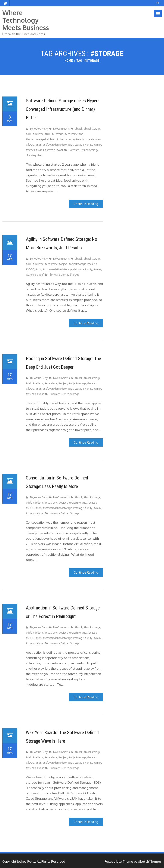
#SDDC (30, 145)
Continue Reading (86, 204)
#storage (78, 145)
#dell (29, 134)
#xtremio (50, 150)
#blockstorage (92, 129)
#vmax (97, 145)
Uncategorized (34, 155)
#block (79, 129)
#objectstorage (66, 139)
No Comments (62, 129)
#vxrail (40, 150)
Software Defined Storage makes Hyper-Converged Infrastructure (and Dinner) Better (62, 109)
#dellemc (38, 134)
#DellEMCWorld (54, 134)
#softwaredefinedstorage (57, 145)
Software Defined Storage (84, 150)
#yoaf (60, 150)
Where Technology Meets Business (26, 20)
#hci (81, 134)
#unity (89, 145)
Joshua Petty (41, 129)
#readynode (83, 139)
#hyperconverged (36, 139)
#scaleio (96, 139)
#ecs (67, 134)
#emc (74, 134)
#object (51, 139)
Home (69, 61)
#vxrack (30, 150)
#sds (39, 145)
